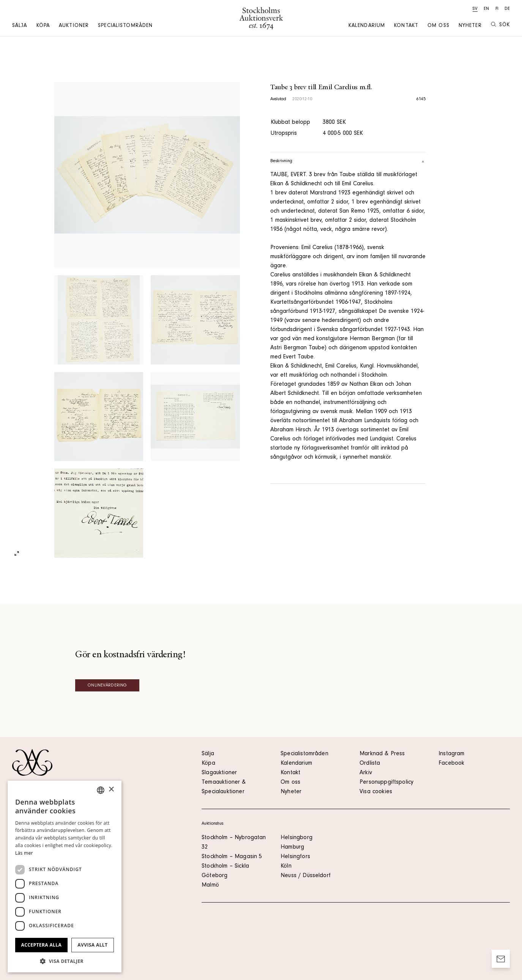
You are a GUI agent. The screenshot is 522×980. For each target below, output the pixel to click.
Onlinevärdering (107, 686)
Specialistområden (125, 26)
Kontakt (406, 26)
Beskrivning (348, 161)
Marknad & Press (382, 754)
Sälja (20, 26)
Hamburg (292, 847)
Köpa (43, 26)
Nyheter (470, 26)
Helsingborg (296, 838)
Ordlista (370, 764)
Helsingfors (295, 857)
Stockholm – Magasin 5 (232, 857)
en (486, 9)
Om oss (438, 26)
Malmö (210, 885)
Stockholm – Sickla (225, 866)
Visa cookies (376, 792)
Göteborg (214, 876)
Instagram (451, 754)
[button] (65, 961)
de (507, 9)
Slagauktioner (219, 773)
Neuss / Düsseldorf (306, 876)
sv (475, 9)
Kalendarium (367, 26)
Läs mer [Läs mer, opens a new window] (24, 853)
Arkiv (366, 773)
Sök (500, 25)
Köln (286, 866)
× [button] (111, 790)
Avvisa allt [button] (92, 945)
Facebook (451, 764)
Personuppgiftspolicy (386, 783)
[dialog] (65, 877)
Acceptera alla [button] (42, 945)
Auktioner (74, 26)
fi (497, 9)
